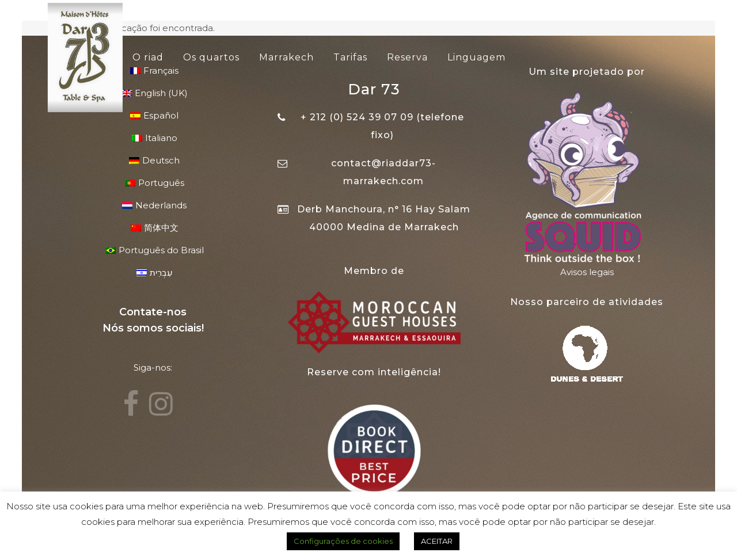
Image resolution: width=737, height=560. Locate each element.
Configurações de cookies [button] (343, 541)
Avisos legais (587, 272)
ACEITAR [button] (437, 541)
